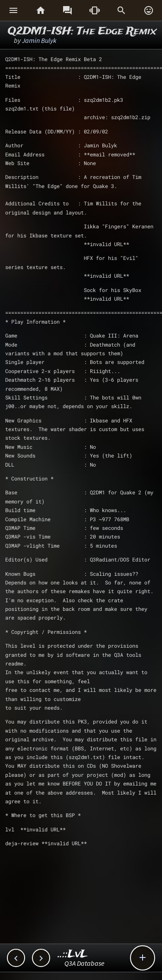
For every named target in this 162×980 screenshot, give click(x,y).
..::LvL (73, 954)
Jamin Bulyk (39, 40)
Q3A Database (84, 963)
